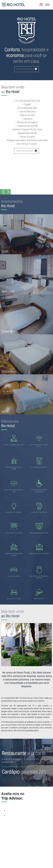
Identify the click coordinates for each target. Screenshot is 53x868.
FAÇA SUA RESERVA (26, 69)
